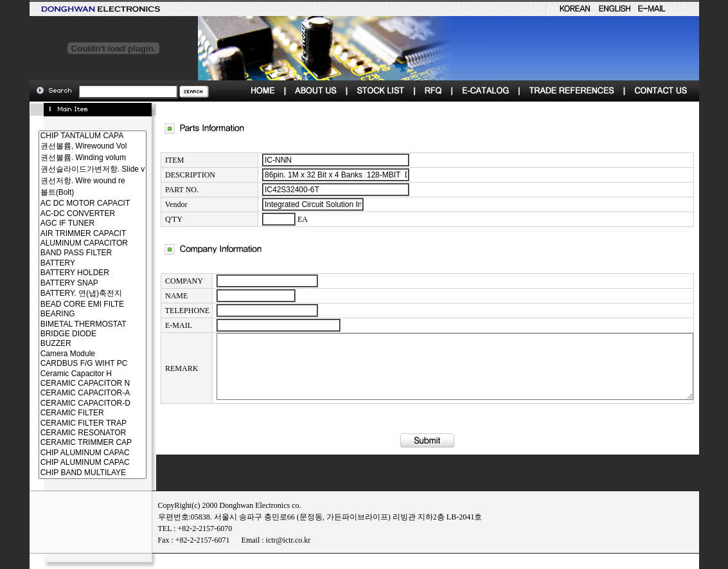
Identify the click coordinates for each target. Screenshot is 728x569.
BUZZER (70, 344)
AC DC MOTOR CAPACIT (70, 203)
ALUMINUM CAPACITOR (70, 243)
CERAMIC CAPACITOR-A (70, 393)
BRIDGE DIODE (70, 334)
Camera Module (70, 354)
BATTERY (70, 263)
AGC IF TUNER (70, 223)
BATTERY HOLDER (70, 273)
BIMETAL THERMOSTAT (70, 324)
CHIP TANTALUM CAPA (70, 136)
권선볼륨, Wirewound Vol (70, 147)
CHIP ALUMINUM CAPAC (70, 453)
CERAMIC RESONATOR (70, 433)
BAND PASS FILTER (70, 253)
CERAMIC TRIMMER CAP (70, 443)
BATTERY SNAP (70, 283)
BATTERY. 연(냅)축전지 (70, 294)
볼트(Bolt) (70, 193)
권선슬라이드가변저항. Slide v (70, 170)
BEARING (70, 314)
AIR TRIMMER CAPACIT (70, 234)
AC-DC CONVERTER (70, 214)
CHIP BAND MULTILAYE (70, 473)
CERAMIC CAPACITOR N (70, 384)
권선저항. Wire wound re (70, 181)
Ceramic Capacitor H (70, 374)
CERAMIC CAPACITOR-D (70, 403)
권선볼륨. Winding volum (70, 158)
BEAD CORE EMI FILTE (70, 304)
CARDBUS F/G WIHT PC (70, 364)
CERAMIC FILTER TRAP (70, 423)
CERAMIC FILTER (70, 413)
